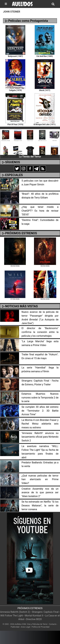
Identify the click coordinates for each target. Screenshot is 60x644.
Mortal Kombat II (34, 616)
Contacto (53, 624)
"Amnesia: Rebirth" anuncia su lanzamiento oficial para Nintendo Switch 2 (40, 437)
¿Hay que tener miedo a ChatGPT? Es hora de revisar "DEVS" (40, 211)
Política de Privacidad (40, 627)
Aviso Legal (25, 627)
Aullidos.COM (20, 624)
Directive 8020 (34, 619)
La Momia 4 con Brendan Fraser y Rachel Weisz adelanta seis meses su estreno (40, 424)
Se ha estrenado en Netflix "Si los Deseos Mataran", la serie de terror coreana (40, 506)
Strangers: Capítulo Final (45, 612)
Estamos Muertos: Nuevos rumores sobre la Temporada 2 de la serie (40, 398)
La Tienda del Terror (30, 157)
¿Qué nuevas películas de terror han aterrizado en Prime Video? (40, 479)
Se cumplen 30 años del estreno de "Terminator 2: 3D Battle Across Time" (40, 411)
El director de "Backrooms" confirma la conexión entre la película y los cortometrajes (40, 332)
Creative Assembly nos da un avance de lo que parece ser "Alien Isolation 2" (40, 493)
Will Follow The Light (12, 616)
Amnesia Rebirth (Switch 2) (15, 612)
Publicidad (15, 627)
